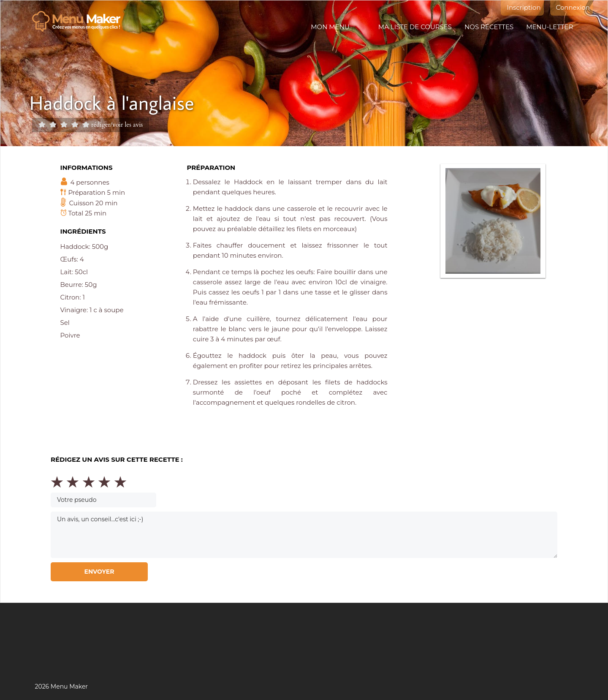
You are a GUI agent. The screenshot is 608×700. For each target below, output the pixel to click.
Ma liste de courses (415, 27)
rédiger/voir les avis (117, 124)
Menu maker (80, 22)
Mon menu (330, 27)
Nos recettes (489, 27)
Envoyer (99, 572)
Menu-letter (550, 27)
